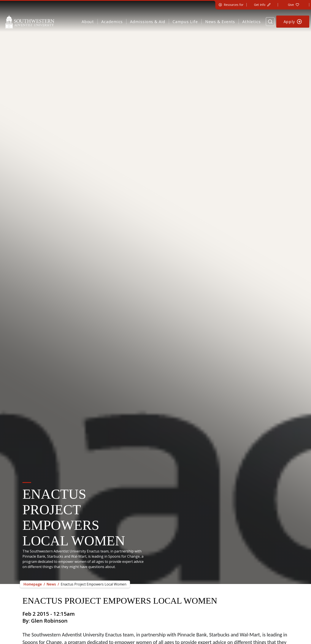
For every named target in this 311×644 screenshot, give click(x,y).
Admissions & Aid (148, 22)
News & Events (220, 22)
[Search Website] (270, 22)
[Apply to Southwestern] (293, 22)
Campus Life (185, 22)
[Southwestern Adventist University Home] (30, 22)
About (88, 22)
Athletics (251, 22)
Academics (112, 22)
